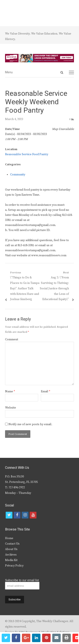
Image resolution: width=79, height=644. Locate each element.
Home (9, 538)
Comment (12, 339)
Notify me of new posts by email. (30, 424)
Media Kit (11, 560)
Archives (11, 555)
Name (10, 391)
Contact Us (12, 544)
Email (46, 391)
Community (18, 175)
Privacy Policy (14, 566)
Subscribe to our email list (22, 580)
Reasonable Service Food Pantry (27, 154)
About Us (11, 549)
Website (11, 408)
